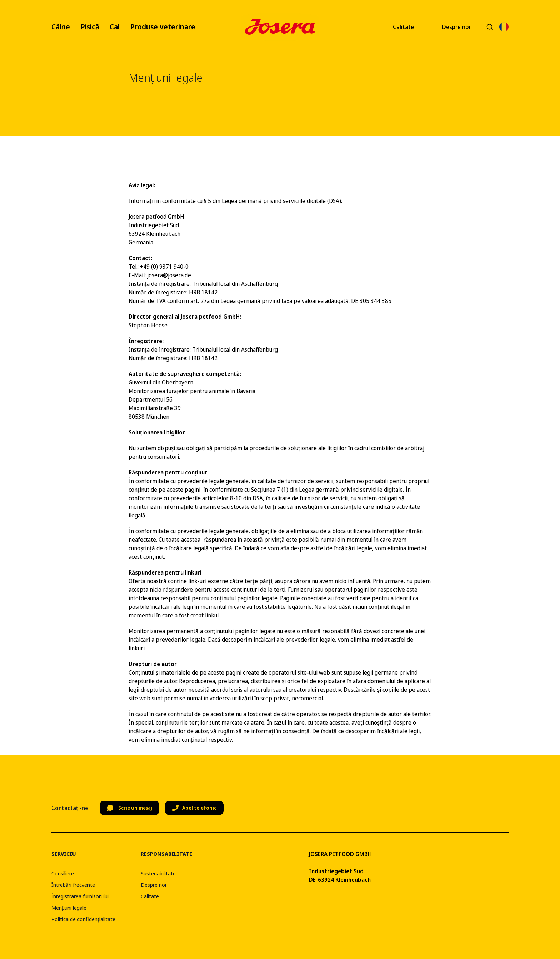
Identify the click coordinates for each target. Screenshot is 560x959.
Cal (115, 27)
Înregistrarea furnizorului (80, 896)
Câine (61, 27)
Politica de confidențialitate (83, 919)
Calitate (403, 27)
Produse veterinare (163, 27)
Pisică (90, 27)
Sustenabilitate (158, 873)
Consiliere (63, 873)
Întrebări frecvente (73, 885)
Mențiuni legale (69, 908)
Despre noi (456, 27)
